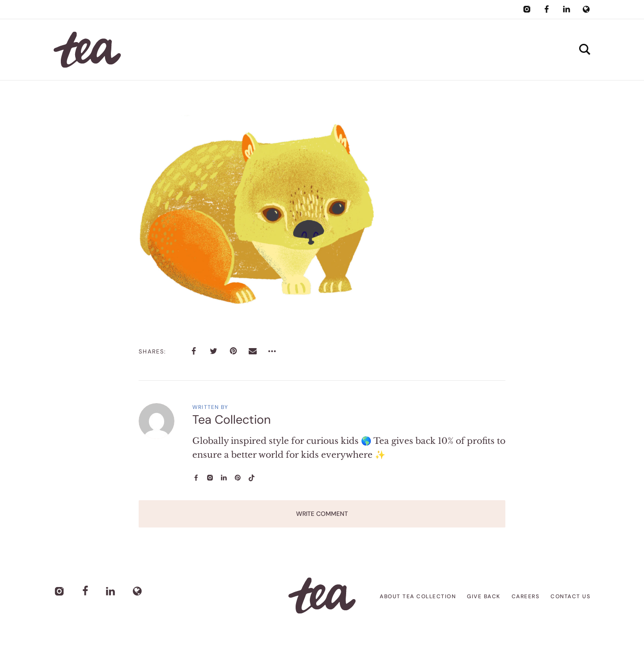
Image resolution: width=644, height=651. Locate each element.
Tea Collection (232, 419)
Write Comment (322, 514)
